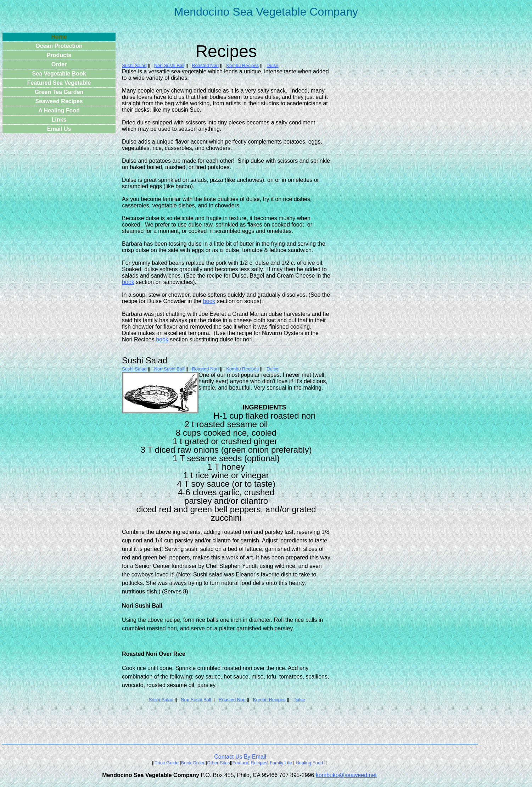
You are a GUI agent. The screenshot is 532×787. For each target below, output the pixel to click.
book (128, 282)
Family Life (281, 763)
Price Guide (167, 763)
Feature (240, 763)
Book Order (193, 763)
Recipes (259, 763)
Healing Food (309, 763)
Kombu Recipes (242, 65)
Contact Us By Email (240, 757)
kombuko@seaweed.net (346, 775)
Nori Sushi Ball (169, 65)
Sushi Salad (134, 65)
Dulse (272, 65)
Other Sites (219, 763)
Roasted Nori (205, 65)
